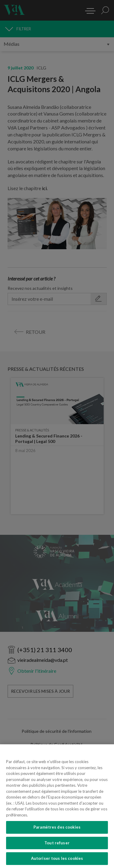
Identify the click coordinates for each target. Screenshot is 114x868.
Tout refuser (57, 843)
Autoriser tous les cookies (57, 858)
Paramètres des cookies (57, 827)
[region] (57, 806)
